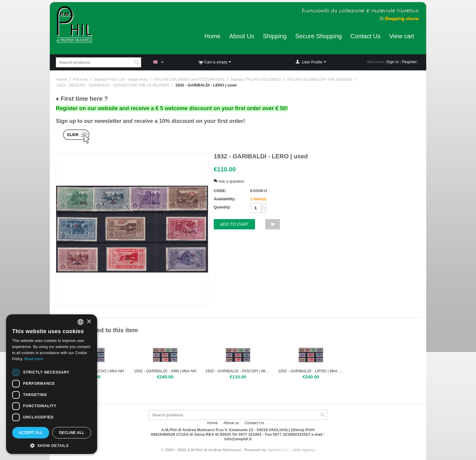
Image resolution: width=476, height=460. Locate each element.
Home (212, 36)
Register (409, 62)
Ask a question (229, 181)
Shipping (275, 36)
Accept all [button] (31, 433)
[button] (52, 445)
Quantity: (222, 207)
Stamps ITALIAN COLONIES (256, 79)
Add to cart (234, 224)
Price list (80, 79)
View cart (402, 36)
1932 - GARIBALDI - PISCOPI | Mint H (238, 371)
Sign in (393, 62)
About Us (242, 36)
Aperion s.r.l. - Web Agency (291, 450)
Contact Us (366, 36)
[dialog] (52, 384)
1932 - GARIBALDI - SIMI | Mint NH (165, 371)
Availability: (225, 199)
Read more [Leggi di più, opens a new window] (34, 359)
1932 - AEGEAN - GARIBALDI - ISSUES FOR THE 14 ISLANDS (113, 85)
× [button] (89, 322)
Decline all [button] (71, 433)
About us (231, 423)
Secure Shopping (318, 36)
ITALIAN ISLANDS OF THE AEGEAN (320, 79)
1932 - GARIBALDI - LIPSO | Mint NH (311, 371)
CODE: (220, 191)
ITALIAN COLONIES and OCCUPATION (189, 79)
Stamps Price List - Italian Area (121, 79)
